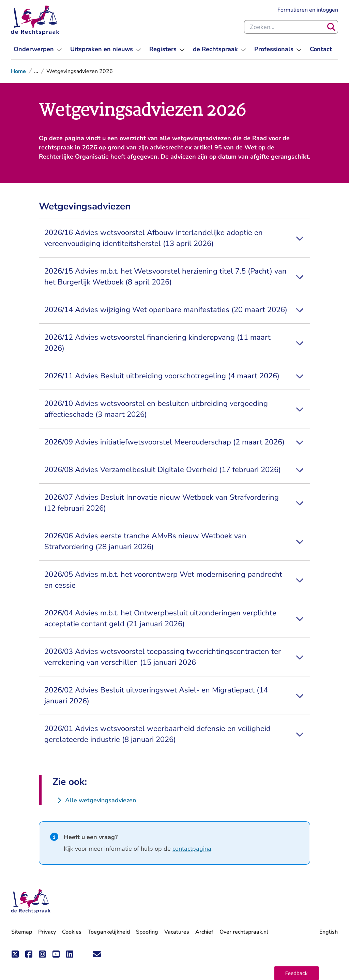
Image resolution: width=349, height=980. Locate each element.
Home (18, 71)
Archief (204, 932)
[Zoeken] (331, 27)
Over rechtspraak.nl (244, 932)
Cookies (72, 932)
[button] (297, 973)
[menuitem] (38, 49)
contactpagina (192, 849)
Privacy (47, 932)
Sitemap (22, 932)
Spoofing (147, 932)
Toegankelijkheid (109, 932)
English (329, 932)
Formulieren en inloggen (308, 10)
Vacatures (177, 932)
